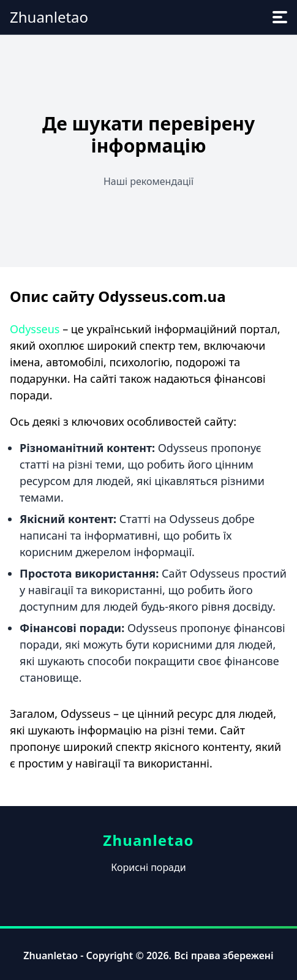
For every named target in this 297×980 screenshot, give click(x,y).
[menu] (280, 17)
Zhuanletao (49, 17)
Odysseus (35, 329)
